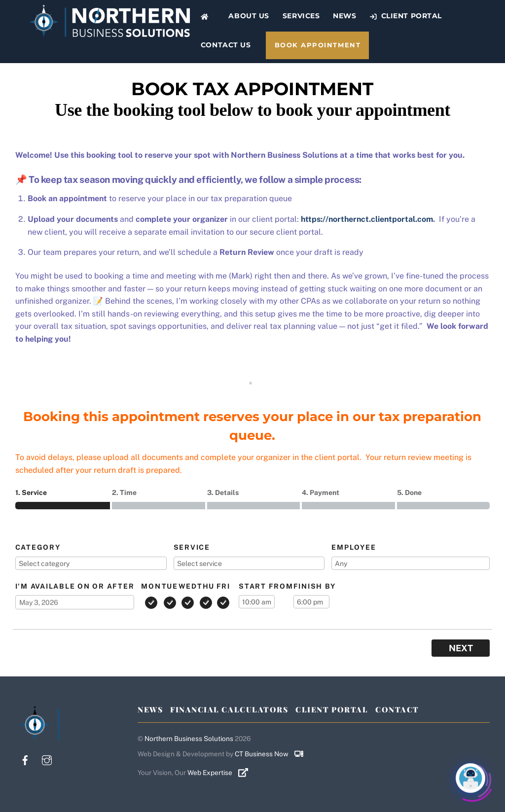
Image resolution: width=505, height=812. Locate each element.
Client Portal (406, 16)
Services (301, 16)
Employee (354, 547)
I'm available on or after (75, 586)
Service (192, 547)
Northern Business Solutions (189, 739)
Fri (223, 586)
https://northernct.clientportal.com (367, 219)
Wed (188, 586)
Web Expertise (222, 773)
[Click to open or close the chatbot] (470, 777)
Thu (206, 586)
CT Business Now (273, 754)
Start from (266, 586)
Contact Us (226, 45)
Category (38, 547)
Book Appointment (318, 45)
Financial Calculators (229, 709)
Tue (170, 586)
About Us (249, 16)
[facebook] (25, 759)
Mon (151, 586)
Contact (397, 709)
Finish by (315, 586)
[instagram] (47, 759)
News (344, 16)
